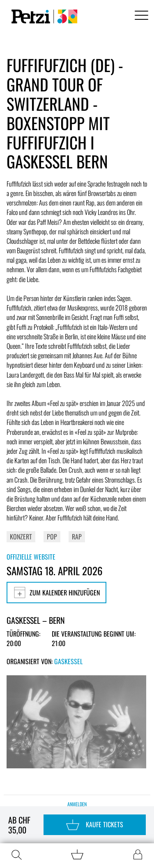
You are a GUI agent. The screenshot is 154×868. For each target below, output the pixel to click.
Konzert (21, 537)
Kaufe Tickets (95, 825)
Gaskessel (68, 661)
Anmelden (77, 804)
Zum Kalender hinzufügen (56, 593)
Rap (77, 537)
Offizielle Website (31, 557)
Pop (52, 537)
